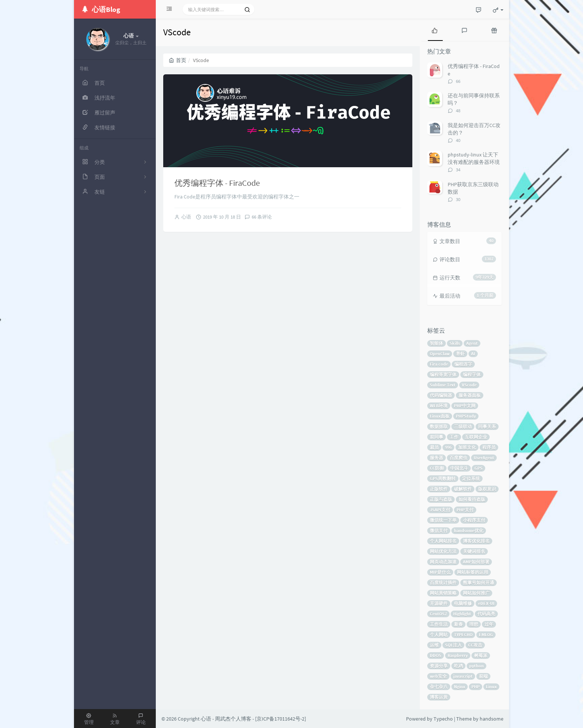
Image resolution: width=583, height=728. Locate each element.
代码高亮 (486, 614)
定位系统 (471, 478)
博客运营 (439, 697)
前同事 (437, 437)
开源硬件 (439, 603)
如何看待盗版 (472, 499)
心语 (186, 217)
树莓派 (481, 655)
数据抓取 (439, 426)
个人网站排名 (443, 541)
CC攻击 (475, 645)
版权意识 (487, 489)
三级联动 (463, 426)
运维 (434, 645)
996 (448, 447)
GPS (479, 468)
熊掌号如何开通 (479, 583)
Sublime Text (443, 385)
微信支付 (439, 530)
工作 (454, 437)
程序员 (489, 447)
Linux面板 (440, 416)
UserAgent (484, 458)
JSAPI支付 (440, 510)
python (476, 666)
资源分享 (439, 666)
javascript (463, 676)
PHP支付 (465, 510)
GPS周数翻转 (443, 478)
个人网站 (439, 635)
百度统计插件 (443, 583)
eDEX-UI (486, 603)
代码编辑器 (441, 395)
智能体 (437, 343)
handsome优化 (469, 530)
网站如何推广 (476, 593)
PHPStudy (466, 416)
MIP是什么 (440, 572)
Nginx (460, 687)
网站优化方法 (443, 551)
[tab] (435, 30)
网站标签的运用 (473, 572)
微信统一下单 (443, 520)
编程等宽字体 (443, 374)
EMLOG (486, 635)
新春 (458, 624)
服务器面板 (470, 395)
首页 (178, 60)
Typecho (443, 719)
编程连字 (463, 364)
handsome (492, 719)
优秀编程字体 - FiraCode (217, 183)
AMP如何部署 (476, 562)
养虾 (460, 354)
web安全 (438, 676)
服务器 (437, 458)
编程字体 (472, 374)
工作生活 (439, 624)
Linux (491, 687)
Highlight (462, 614)
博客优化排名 (476, 541)
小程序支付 (474, 520)
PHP (476, 687)
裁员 (434, 447)
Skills (455, 343)
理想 (474, 624)
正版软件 (439, 489)
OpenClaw (440, 354)
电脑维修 (463, 603)
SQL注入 (453, 645)
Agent (472, 343)
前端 (483, 676)
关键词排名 (474, 551)
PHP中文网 (465, 406)
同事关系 (487, 426)
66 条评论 (262, 217)
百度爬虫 (458, 458)
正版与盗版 (441, 499)
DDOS (436, 655)
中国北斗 (459, 468)
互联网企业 (476, 437)
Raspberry (458, 655)
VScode (469, 385)
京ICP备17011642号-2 (281, 719)
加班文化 (467, 447)
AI (473, 354)
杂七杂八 (439, 687)
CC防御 (437, 468)
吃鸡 (458, 666)
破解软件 (463, 489)
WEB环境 (439, 406)
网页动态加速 (443, 562)
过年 (489, 624)
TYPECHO (463, 635)
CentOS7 (438, 614)
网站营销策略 (443, 593)
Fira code (439, 364)
